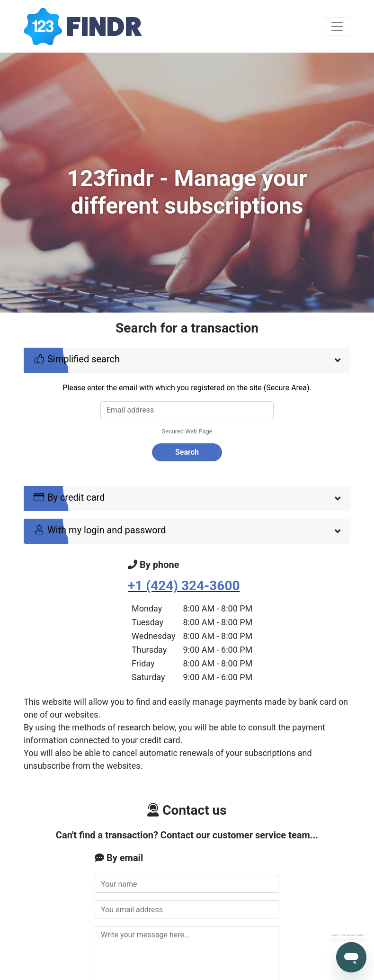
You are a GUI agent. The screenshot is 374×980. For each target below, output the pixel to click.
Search (187, 452)
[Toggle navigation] (337, 27)
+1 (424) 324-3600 (184, 586)
